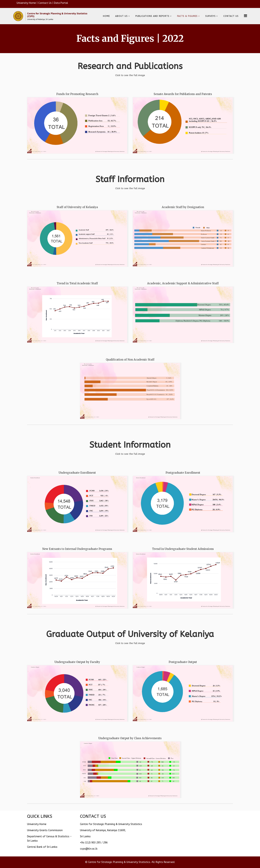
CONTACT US (231, 16)
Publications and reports (152, 16)
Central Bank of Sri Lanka (42, 847)
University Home (26, 3)
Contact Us (45, 3)
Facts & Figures (187, 16)
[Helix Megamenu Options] (245, 16)
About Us (121, 16)
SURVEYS (210, 16)
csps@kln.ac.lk (89, 849)
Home (106, 16)
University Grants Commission (45, 830)
